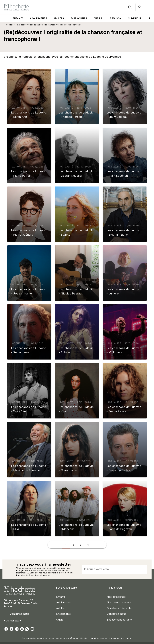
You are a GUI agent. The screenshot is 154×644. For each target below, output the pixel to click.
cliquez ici (45, 575)
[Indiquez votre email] (111, 569)
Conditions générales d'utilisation (72, 638)
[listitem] (6, 629)
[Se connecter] (143, 7)
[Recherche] (130, 7)
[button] (29, 96)
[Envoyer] (143, 569)
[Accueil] (17, 7)
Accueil (10, 25)
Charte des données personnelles (38, 638)
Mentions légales (99, 638)
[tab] (8, 18)
